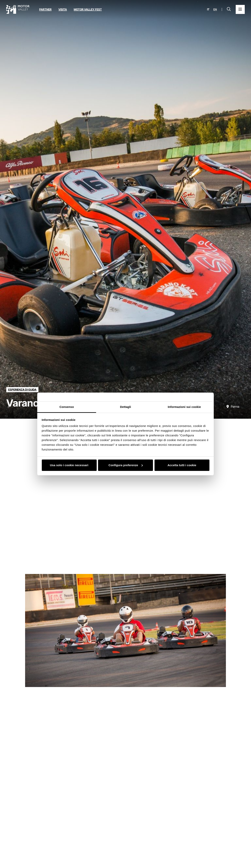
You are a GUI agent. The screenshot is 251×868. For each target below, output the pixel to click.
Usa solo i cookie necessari (69, 465)
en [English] (215, 9)
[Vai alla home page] (18, 9)
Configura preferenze (126, 465)
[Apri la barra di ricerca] (229, 9)
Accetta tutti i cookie (182, 465)
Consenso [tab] (67, 407)
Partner (45, 9)
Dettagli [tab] (125, 407)
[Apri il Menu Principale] (240, 9)
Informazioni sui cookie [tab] (184, 407)
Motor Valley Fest (88, 9)
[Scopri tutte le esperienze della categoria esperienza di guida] (22, 390)
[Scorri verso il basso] (244, 411)
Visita (63, 9)
